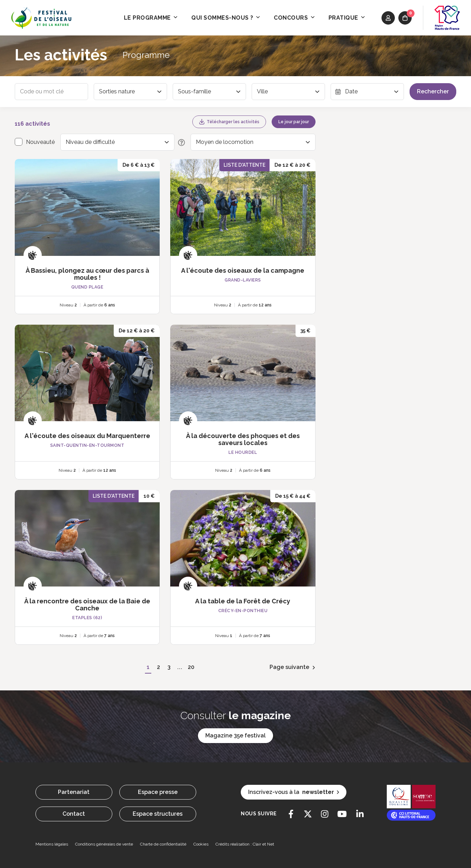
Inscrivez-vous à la (294, 792)
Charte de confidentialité (163, 844)
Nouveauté (40, 142)
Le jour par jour (294, 122)
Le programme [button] (151, 18)
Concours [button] (294, 18)
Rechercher (433, 91)
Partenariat (74, 792)
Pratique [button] (347, 18)
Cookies (201, 844)
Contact (74, 814)
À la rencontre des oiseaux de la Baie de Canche (87, 605)
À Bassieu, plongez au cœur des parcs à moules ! (87, 274)
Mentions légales (52, 844)
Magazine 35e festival (235, 736)
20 (191, 667)
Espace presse (158, 792)
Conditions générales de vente (104, 844)
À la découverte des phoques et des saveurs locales (243, 439)
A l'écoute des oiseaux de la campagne (243, 270)
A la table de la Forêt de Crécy (243, 601)
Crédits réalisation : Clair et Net (245, 844)
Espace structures (158, 814)
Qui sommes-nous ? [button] (225, 18)
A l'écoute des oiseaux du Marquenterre (87, 436)
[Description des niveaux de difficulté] (180, 142)
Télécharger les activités (229, 122)
